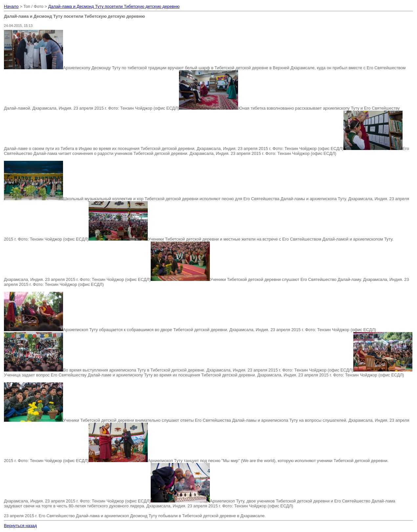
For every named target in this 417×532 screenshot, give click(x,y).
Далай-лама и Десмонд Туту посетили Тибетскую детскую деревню (114, 6)
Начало (11, 6)
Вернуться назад (20, 526)
